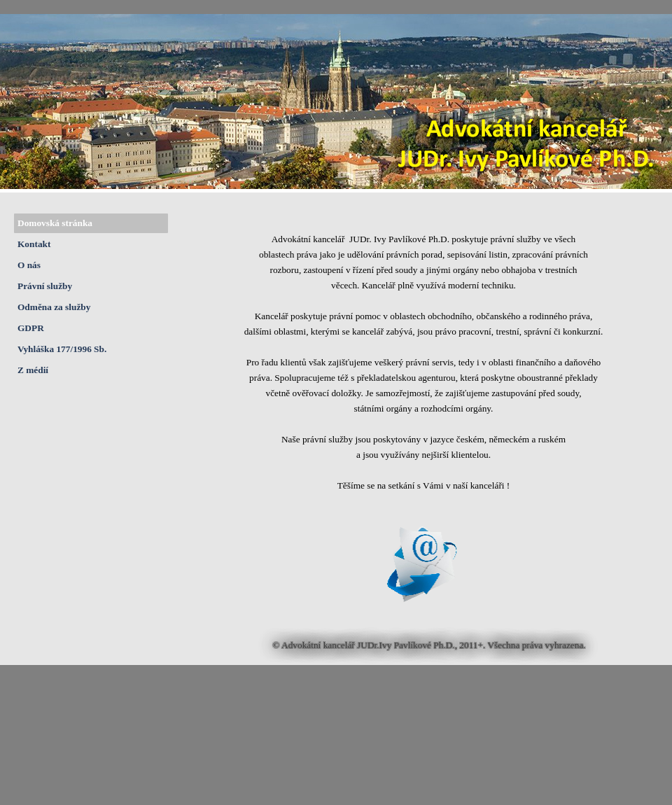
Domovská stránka (55, 223)
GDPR (31, 328)
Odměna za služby (54, 307)
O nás (29, 265)
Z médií (33, 370)
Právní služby (45, 286)
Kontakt (34, 244)
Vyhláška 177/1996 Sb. (62, 349)
